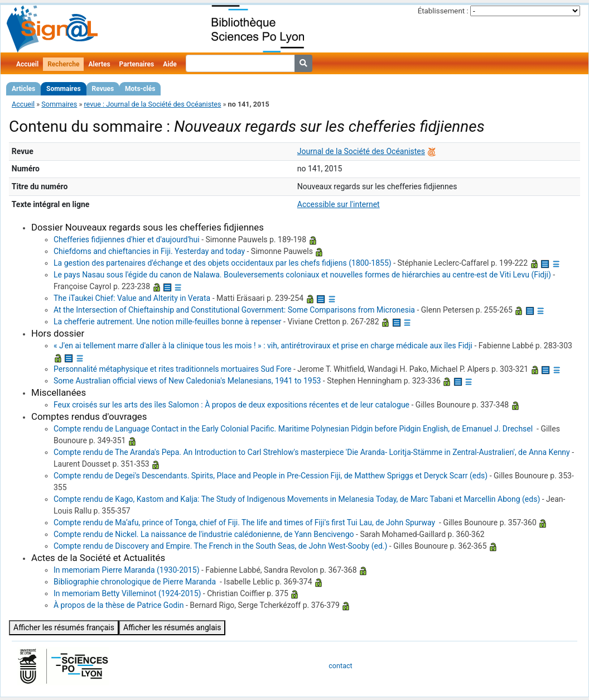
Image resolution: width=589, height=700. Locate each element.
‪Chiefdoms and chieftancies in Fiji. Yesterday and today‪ (149, 251)
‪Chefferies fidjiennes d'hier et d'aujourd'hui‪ (127, 239)
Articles (23, 89)
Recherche (63, 64)
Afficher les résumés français (64, 627)
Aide (170, 64)
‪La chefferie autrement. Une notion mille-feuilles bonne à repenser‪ (168, 322)
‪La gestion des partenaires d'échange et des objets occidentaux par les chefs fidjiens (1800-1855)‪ (223, 263)
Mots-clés (140, 89)
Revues (103, 89)
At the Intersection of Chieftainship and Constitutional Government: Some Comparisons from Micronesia (234, 310)
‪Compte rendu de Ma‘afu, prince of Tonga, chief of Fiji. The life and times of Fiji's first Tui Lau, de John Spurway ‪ (245, 522)
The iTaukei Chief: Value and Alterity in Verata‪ (132, 298)
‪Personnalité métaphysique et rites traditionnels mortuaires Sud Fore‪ (172, 369)
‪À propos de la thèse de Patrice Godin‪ (119, 605)
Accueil (27, 64)
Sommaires (63, 89)
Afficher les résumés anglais (172, 627)
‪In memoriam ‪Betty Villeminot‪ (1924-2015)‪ (127, 593)
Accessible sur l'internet (339, 204)
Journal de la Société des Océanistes (361, 151)
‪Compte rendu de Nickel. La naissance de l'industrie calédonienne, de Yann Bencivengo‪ (204, 534)
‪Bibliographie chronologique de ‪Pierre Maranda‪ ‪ (136, 582)
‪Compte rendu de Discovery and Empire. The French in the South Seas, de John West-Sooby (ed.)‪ (220, 546)
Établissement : (443, 11)
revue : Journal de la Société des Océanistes (152, 104)
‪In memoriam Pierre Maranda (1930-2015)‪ (127, 570)
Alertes (99, 64)
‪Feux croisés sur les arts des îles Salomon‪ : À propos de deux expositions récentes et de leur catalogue (231, 405)
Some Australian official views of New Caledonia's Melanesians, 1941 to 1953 (187, 381)
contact (340, 666)
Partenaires (137, 64)
